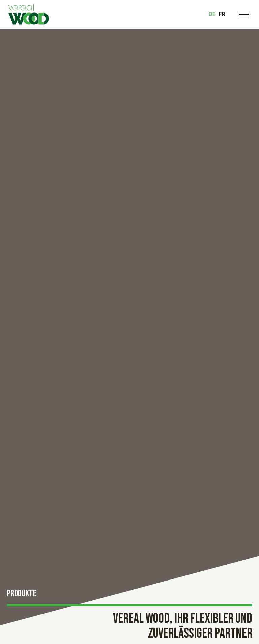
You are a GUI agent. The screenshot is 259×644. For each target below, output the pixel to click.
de (212, 14)
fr (222, 14)
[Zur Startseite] (29, 14)
